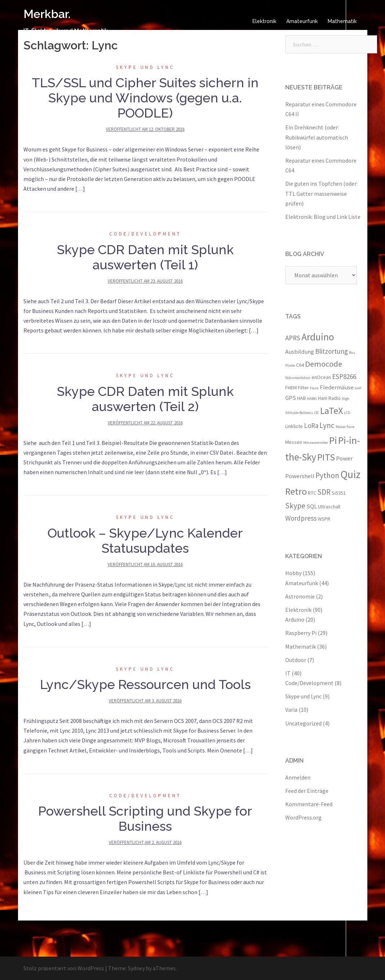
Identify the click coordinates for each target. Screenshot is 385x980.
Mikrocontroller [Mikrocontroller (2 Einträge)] (316, 443)
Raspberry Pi (301, 633)
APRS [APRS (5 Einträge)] (293, 338)
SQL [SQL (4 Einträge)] (312, 506)
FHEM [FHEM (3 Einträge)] (291, 388)
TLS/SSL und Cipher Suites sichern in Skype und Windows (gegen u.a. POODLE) (145, 98)
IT (288, 673)
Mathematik (342, 21)
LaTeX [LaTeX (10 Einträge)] (332, 410)
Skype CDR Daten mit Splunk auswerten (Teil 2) (145, 399)
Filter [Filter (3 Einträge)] (303, 388)
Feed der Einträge (307, 791)
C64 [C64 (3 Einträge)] (300, 365)
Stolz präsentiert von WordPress (64, 968)
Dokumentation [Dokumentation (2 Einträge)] (298, 378)
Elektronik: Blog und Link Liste (323, 217)
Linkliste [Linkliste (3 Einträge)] (294, 426)
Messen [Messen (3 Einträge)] (294, 442)
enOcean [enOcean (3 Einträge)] (321, 377)
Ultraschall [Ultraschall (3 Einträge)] (329, 507)
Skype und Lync (145, 67)
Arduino (295, 619)
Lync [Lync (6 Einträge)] (327, 425)
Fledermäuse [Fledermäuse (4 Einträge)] (337, 387)
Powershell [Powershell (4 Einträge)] (300, 476)
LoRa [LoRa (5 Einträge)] (311, 425)
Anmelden (298, 777)
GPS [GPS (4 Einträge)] (291, 398)
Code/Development (145, 234)
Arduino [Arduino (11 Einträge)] (318, 337)
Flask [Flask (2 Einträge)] (314, 388)
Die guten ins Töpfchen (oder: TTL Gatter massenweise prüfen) (321, 193)
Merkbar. (47, 14)
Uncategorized (303, 723)
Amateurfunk (302, 21)
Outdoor (296, 660)
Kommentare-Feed (309, 804)
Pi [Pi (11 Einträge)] (333, 440)
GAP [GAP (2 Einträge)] (358, 388)
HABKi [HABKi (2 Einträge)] (312, 399)
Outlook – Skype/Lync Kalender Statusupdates (145, 540)
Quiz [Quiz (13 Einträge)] (350, 474)
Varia (291, 710)
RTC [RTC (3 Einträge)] (312, 493)
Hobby (293, 573)
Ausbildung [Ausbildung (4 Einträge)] (300, 352)
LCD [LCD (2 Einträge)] (347, 413)
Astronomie (300, 596)
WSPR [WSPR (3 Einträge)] (324, 519)
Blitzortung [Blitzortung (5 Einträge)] (332, 351)
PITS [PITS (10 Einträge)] (326, 457)
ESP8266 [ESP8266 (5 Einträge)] (344, 376)
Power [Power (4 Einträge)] (344, 458)
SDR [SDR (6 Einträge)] (324, 492)
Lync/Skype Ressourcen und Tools (145, 684)
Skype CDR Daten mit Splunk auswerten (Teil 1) (145, 257)
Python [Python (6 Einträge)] (327, 475)
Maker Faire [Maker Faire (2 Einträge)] (345, 427)
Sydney (136, 968)
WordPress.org (303, 817)
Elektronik (264, 21)
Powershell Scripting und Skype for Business (145, 818)
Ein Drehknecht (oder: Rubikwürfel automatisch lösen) (317, 137)
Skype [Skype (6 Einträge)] (295, 506)
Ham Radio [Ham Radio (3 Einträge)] (329, 398)
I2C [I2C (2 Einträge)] (317, 413)
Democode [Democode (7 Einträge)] (324, 364)
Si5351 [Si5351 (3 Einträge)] (339, 493)
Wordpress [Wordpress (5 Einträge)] (301, 518)
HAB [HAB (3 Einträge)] (301, 398)
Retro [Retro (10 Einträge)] (296, 491)
